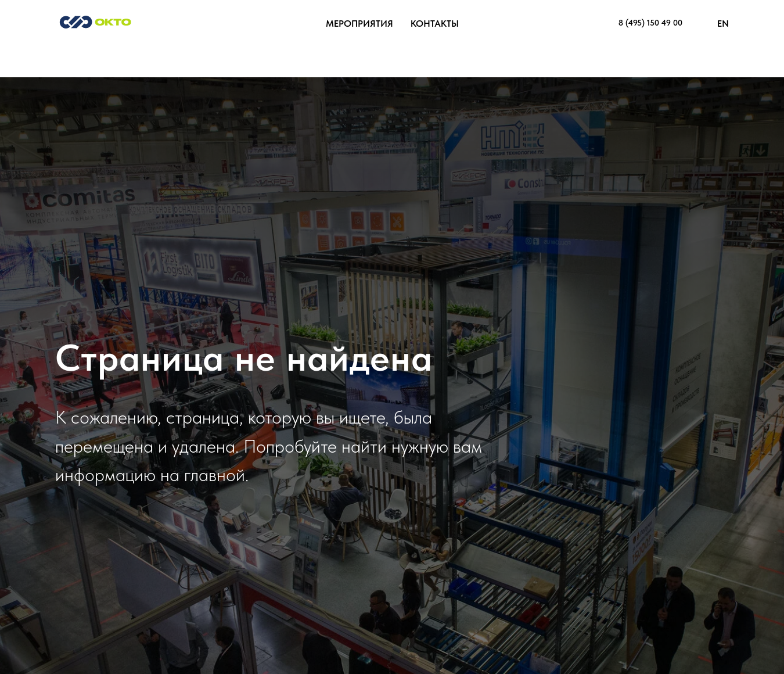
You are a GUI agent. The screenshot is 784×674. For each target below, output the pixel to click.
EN (723, 24)
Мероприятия (359, 24)
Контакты (435, 24)
